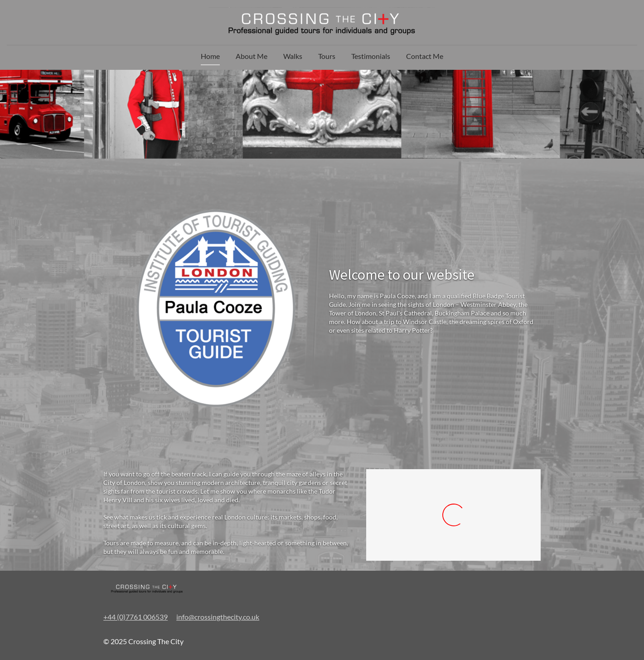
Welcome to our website (402, 275)
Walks (293, 56)
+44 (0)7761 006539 (136, 617)
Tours (327, 56)
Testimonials (371, 56)
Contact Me (425, 56)
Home (210, 56)
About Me (252, 56)
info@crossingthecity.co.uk (218, 617)
